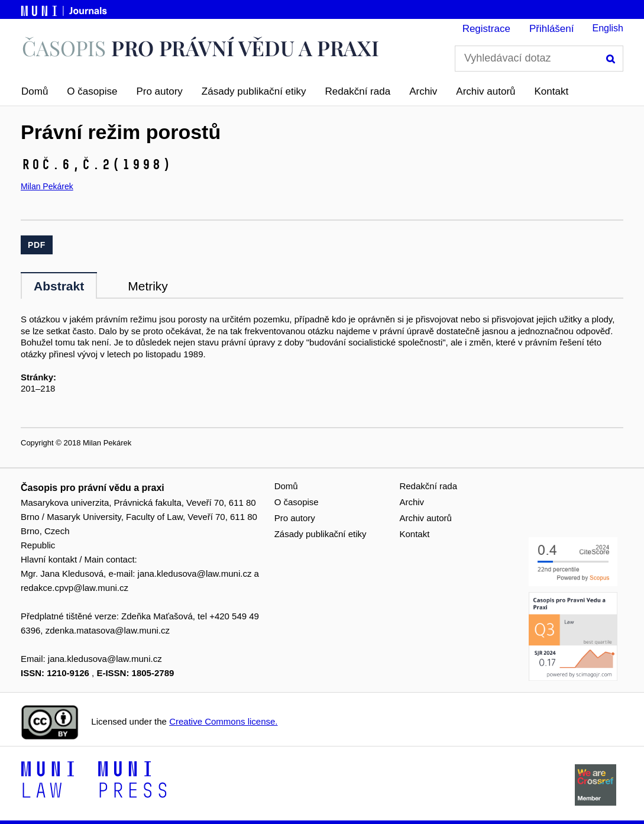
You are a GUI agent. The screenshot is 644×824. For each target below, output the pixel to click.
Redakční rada (358, 91)
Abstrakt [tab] (59, 286)
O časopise (92, 91)
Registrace (486, 29)
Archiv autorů (486, 91)
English (608, 28)
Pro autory (159, 91)
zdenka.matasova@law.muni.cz (108, 630)
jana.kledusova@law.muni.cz (195, 573)
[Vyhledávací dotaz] (539, 59)
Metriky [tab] (148, 286)
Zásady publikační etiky (254, 91)
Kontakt (552, 91)
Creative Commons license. (223, 721)
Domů (35, 91)
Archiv (423, 91)
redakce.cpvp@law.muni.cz (75, 588)
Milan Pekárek (47, 186)
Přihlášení (552, 29)
